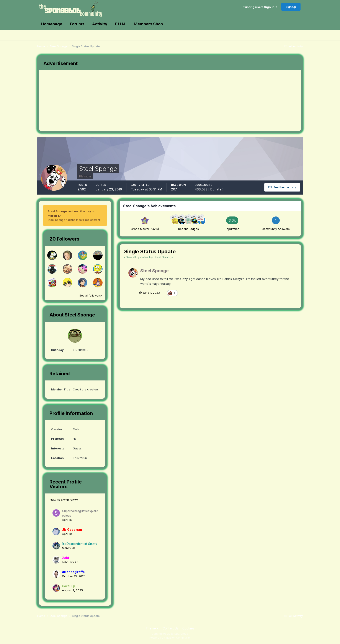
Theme (152, 628)
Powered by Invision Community (170, 638)
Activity (100, 24)
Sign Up (291, 7)
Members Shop (148, 24)
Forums (77, 24)
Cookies (188, 628)
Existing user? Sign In (260, 7)
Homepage (52, 24)
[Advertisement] (118, 101)
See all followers (91, 296)
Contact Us (170, 628)
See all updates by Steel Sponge (149, 257)
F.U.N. (121, 24)
